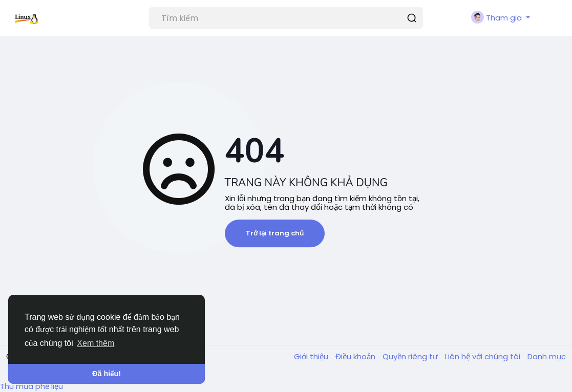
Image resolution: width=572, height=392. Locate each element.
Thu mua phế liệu (31, 386)
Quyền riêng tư (411, 356)
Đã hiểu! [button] (107, 374)
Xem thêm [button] (96, 343)
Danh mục (547, 356)
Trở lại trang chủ (275, 233)
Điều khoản (356, 356)
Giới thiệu (312, 356)
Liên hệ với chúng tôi (484, 356)
